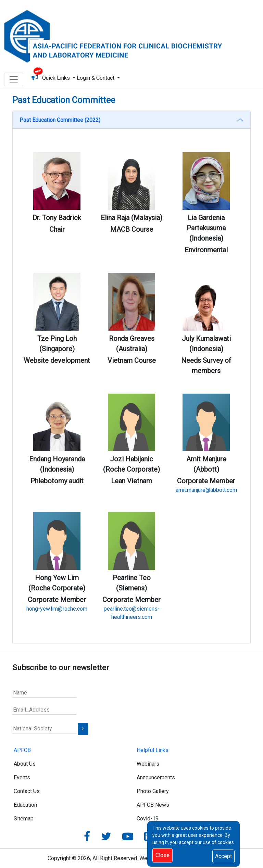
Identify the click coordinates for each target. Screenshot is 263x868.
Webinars (148, 764)
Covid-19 (148, 819)
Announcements (156, 777)
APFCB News (153, 805)
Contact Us (27, 791)
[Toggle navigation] (14, 79)
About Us (25, 764)
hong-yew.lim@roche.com (57, 609)
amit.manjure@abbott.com (206, 490)
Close (162, 855)
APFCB (22, 750)
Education (25, 805)
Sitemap (24, 819)
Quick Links (57, 78)
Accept (223, 856)
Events (22, 777)
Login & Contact (96, 78)
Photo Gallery (153, 791)
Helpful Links (153, 750)
